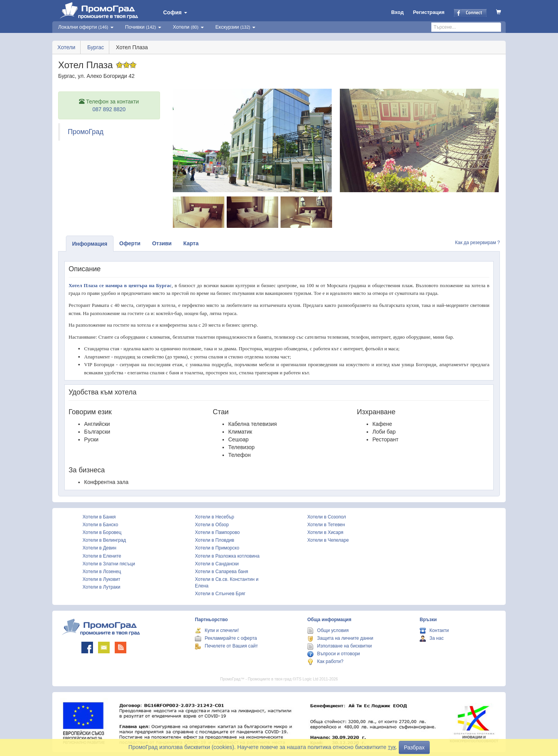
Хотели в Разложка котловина (227, 556)
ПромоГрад (86, 132)
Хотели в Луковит (101, 579)
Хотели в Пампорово (217, 532)
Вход (398, 12)
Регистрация (429, 12)
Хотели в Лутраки (101, 587)
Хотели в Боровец (102, 532)
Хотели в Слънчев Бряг (220, 594)
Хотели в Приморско (217, 548)
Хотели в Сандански (217, 564)
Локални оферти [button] (86, 27)
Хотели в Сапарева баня (221, 572)
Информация (90, 244)
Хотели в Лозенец (102, 572)
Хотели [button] (188, 27)
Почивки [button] (143, 27)
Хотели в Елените (102, 556)
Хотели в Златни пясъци (109, 564)
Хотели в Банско (100, 525)
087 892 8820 (109, 109)
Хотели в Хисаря (325, 532)
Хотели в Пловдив (214, 540)
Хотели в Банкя (99, 517)
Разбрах (414, 747)
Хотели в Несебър (214, 517)
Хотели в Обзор (212, 525)
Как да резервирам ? (477, 243)
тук (392, 747)
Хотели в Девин (99, 548)
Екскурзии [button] (236, 27)
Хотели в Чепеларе (328, 540)
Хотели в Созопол (327, 517)
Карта (191, 243)
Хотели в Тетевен (326, 525)
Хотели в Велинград (104, 540)
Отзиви (162, 243)
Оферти (130, 243)
